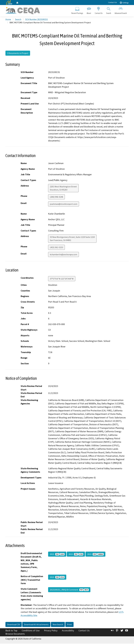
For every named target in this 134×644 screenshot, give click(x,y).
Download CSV (14, 625)
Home (8, 20)
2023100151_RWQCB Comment (69, 590)
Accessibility (68, 631)
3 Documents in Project (18, 53)
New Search (58, 625)
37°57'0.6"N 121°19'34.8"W (62, 279)
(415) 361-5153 (56, 248)
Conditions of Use (31, 631)
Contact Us (113, 2)
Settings (124, 3)
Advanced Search (121, 10)
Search (109, 10)
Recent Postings (77, 10)
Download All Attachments (36, 625)
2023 (57, 555)
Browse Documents (15, 634)
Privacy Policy (51, 631)
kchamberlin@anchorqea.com (63, 255)
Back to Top (11, 631)
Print (69, 625)
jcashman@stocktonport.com (64, 204)
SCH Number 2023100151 (37, 20)
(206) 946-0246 (56, 197)
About (89, 10)
